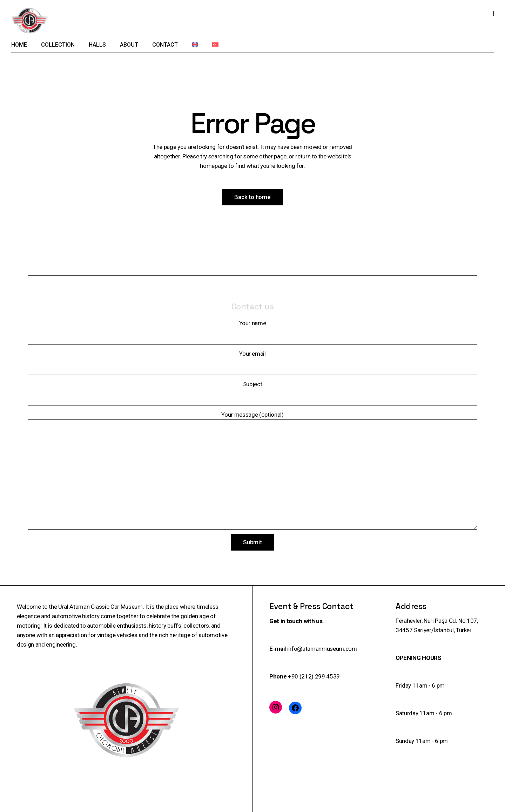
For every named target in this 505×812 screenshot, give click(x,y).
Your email (252, 363)
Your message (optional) (252, 470)
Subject (252, 393)
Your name (252, 332)
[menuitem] (195, 45)
